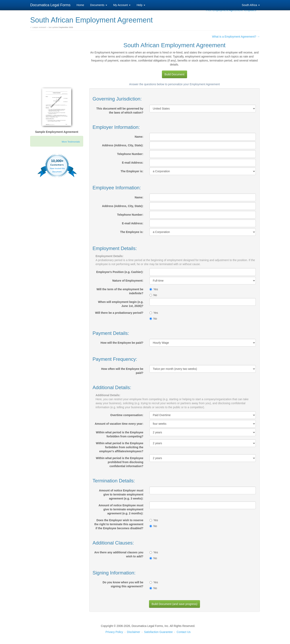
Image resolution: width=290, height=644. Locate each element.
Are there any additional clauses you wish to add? (119, 554)
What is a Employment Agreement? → (236, 37)
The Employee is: (132, 232)
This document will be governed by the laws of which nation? (120, 111)
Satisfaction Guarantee (158, 632)
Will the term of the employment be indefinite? (120, 291)
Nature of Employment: (128, 281)
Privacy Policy (114, 632)
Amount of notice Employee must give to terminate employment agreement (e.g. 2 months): (121, 509)
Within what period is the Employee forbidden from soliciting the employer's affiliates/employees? (120, 447)
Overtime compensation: (127, 415)
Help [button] (141, 5)
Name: (139, 137)
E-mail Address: (133, 163)
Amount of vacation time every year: (119, 424)
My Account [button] (122, 5)
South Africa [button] (251, 5)
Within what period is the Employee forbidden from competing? (120, 434)
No (153, 295)
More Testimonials (71, 142)
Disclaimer (133, 632)
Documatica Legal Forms (50, 5)
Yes (154, 289)
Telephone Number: (130, 154)
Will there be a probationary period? (119, 313)
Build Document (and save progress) (175, 604)
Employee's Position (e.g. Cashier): (120, 272)
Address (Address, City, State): (123, 145)
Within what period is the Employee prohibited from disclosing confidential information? (120, 462)
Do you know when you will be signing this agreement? (123, 584)
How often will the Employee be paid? (122, 371)
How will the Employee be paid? (122, 343)
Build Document (175, 74)
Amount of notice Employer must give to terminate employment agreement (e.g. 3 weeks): (121, 494)
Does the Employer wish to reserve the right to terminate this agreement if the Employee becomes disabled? (119, 524)
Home (80, 5)
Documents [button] (99, 5)
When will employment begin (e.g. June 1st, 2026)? (121, 304)
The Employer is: (132, 171)
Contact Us (184, 632)
